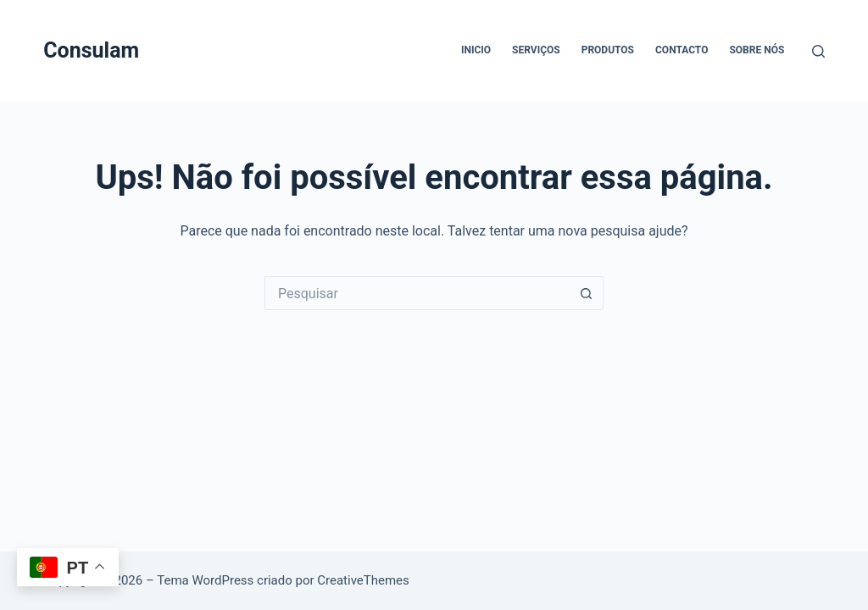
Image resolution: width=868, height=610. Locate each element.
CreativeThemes (363, 580)
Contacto (682, 50)
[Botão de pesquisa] (587, 293)
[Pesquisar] (818, 51)
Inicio (476, 50)
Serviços (536, 50)
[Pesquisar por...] (417, 293)
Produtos (608, 50)
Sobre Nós (757, 50)
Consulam (91, 50)
